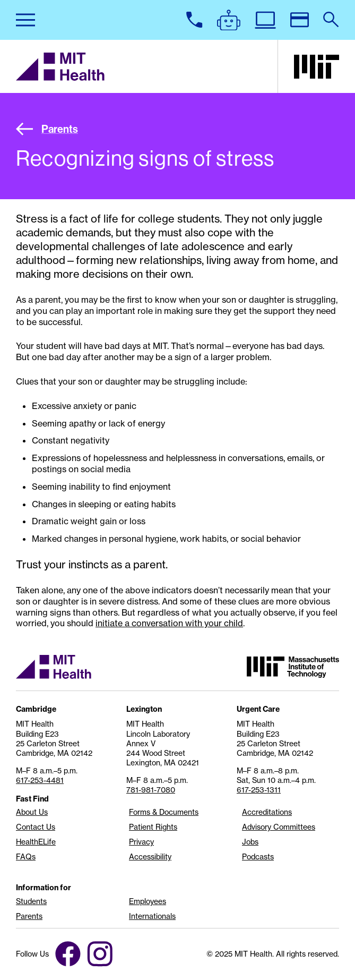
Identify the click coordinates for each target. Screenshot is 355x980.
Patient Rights (153, 827)
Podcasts (258, 857)
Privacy (141, 842)
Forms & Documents (164, 812)
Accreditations (267, 812)
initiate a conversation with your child (169, 623)
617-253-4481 (40, 780)
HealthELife (36, 842)
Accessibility (150, 857)
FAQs (26, 857)
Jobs (250, 842)
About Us (32, 812)
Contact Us (36, 827)
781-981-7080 (151, 790)
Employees (148, 901)
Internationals (152, 916)
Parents (47, 129)
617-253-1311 (259, 790)
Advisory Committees (279, 827)
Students (31, 901)
